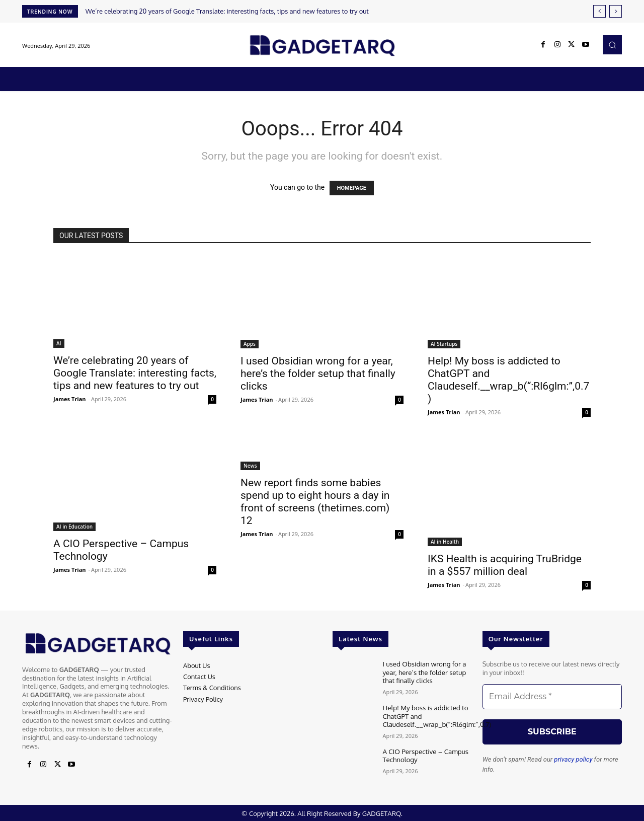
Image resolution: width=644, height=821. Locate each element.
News (250, 466)
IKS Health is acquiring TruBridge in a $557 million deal (505, 565)
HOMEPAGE (352, 188)
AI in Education (74, 527)
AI (59, 343)
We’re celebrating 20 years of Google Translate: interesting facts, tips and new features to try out (227, 11)
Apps (250, 344)
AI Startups (444, 344)
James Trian (70, 399)
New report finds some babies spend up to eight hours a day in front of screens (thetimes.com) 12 (315, 502)
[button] (612, 45)
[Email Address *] (552, 697)
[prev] (599, 11)
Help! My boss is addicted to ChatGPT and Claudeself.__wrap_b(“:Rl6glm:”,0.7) (508, 380)
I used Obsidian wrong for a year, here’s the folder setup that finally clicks (318, 374)
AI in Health (445, 542)
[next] (616, 11)
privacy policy (573, 759)
